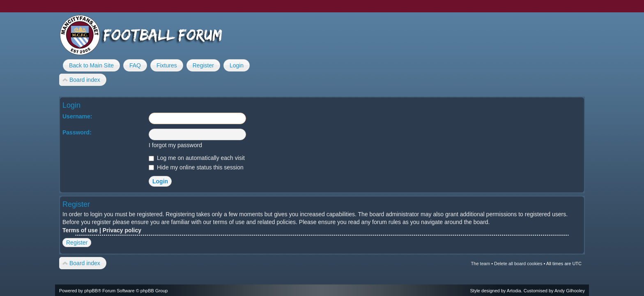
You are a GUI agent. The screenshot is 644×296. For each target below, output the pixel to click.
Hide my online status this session (196, 167)
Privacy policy (122, 230)
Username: (77, 116)
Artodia (514, 291)
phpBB (91, 291)
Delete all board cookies (518, 264)
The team (481, 264)
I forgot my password (175, 145)
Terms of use (80, 230)
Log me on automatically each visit (197, 158)
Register (77, 243)
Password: (77, 132)
